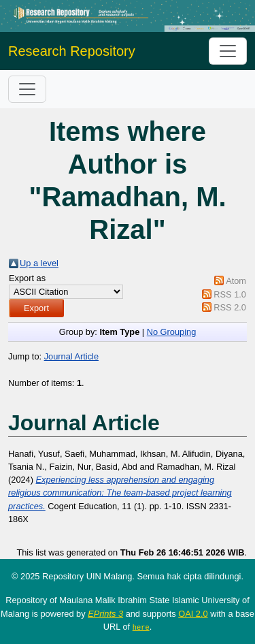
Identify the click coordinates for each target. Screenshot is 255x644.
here (141, 627)
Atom (236, 281)
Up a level (39, 263)
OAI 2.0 (193, 614)
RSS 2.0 (230, 307)
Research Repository (72, 51)
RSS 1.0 (230, 294)
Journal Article (71, 356)
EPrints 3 (105, 614)
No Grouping (172, 332)
